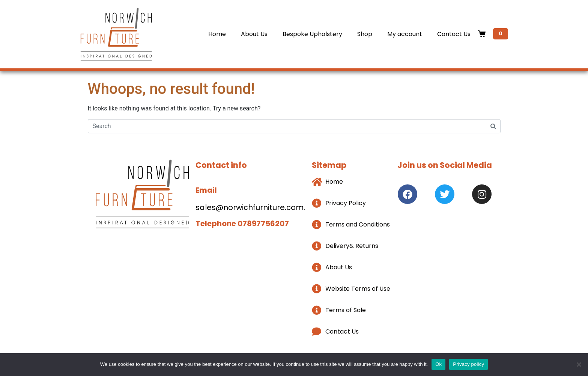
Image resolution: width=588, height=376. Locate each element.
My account (405, 34)
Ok (438, 364)
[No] (579, 364)
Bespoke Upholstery (312, 34)
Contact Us (454, 34)
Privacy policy (468, 364)
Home (217, 34)
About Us (254, 34)
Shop (365, 34)
